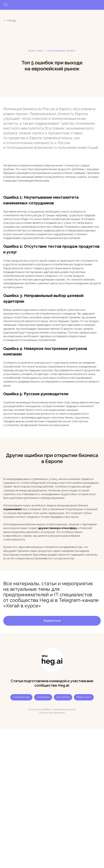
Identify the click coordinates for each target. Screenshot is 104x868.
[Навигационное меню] (6, 5)
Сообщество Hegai (21, 697)
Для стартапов (63, 697)
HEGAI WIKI (36, 51)
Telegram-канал (84, 697)
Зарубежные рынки (61, 51)
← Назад (9, 20)
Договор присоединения (52, 713)
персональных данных (64, 709)
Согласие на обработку (40, 709)
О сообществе (43, 697)
